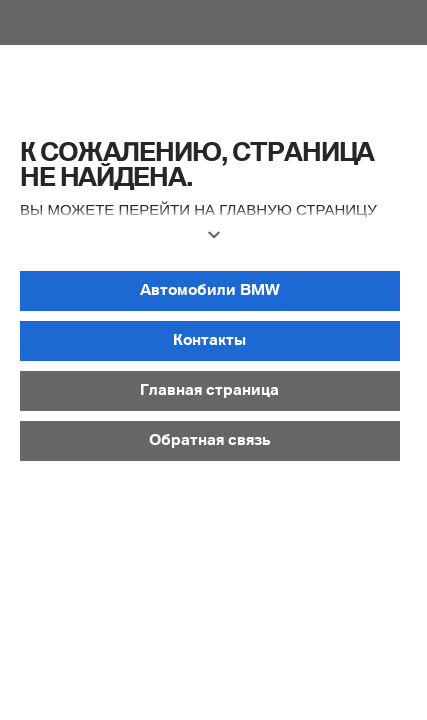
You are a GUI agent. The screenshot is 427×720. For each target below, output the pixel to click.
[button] (213, 243)
